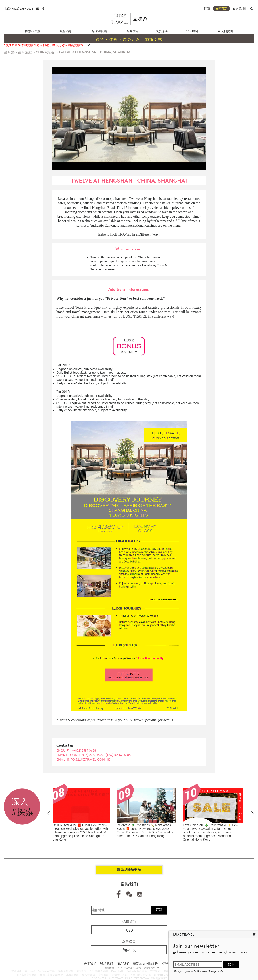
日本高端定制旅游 (26, 975)
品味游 (9, 52)
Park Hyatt (117, 971)
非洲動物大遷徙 (99, 971)
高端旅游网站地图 (146, 963)
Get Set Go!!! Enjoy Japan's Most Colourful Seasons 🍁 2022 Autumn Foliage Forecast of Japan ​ (217, 829)
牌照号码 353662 (152, 968)
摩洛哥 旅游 (89, 975)
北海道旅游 (72, 975)
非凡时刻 (192, 31)
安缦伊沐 (17, 971)
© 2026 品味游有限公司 (130, 968)
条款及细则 (110, 968)
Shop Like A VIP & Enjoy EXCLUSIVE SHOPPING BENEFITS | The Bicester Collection (147, 829)
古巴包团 (155, 971)
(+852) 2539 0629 (91, 755)
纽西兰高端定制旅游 (51, 975)
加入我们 (123, 963)
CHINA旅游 (45, 52)
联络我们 (107, 963)
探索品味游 (33, 31)
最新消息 (66, 31)
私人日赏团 (225, 31)
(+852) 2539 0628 (84, 750)
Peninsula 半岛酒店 (137, 971)
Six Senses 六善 (46, 971)
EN (235, 9)
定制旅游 (104, 975)
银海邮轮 (82, 971)
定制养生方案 (120, 975)
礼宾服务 (162, 31)
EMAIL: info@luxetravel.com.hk (83, 759)
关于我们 (90, 963)
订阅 (207, 9)
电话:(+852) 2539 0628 (19, 9)
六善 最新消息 (66, 971)
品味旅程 (133, 31)
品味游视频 (99, 31)
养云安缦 (30, 971)
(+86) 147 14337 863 (119, 755)
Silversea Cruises (163, 975)
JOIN (231, 965)
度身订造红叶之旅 (141, 975)
